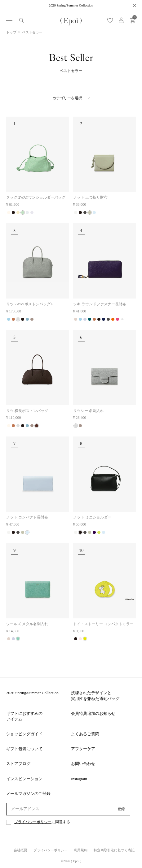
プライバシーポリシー (33, 822)
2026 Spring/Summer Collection (32, 693)
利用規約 (81, 850)
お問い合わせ (83, 764)
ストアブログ (18, 764)
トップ (11, 32)
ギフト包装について (24, 749)
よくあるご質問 (85, 734)
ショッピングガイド (24, 734)
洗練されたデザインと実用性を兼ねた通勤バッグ (95, 696)
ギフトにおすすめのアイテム (24, 716)
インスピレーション (24, 779)
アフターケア (83, 749)
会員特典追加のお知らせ (93, 713)
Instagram (79, 779)
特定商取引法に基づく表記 (114, 850)
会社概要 (20, 850)
